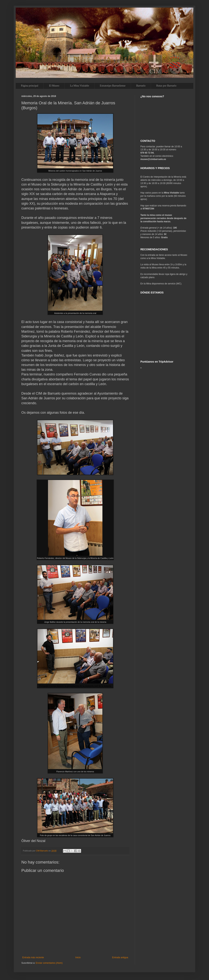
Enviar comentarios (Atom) (49, 963)
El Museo (54, 86)
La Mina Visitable (79, 86)
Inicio (78, 957)
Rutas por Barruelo (166, 86)
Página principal (30, 86)
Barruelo (141, 86)
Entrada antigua (120, 957)
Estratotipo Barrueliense (113, 86)
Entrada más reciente (33, 957)
